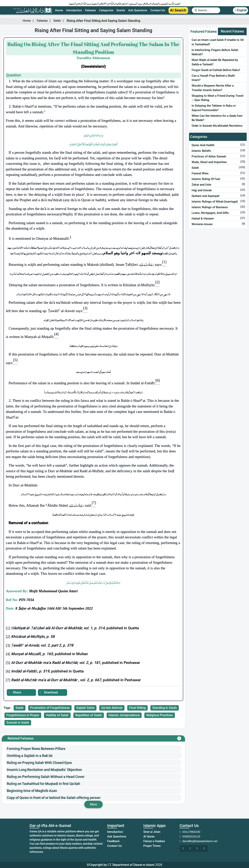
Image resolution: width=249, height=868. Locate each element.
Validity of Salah (57, 715)
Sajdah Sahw (85, 708)
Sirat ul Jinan (152, 832)
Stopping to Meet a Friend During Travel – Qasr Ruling (217, 98)
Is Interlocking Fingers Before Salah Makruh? (215, 52)
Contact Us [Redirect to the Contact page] (158, 10)
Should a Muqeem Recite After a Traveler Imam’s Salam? (213, 88)
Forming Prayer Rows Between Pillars (36, 749)
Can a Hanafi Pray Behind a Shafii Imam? (213, 78)
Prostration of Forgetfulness (50, 708)
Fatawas (43, 21)
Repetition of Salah (89, 715)
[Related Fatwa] (93, 738)
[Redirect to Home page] (32, 10)
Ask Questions (117, 836)
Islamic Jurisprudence (124, 715)
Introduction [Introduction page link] (74, 10)
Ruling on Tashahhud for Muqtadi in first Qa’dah (43, 784)
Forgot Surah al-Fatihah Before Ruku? (216, 70)
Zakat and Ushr (201, 185)
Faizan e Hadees (154, 841)
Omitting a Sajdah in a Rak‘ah (30, 756)
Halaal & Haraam (203, 219)
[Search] (209, 10)
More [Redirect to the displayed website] (93, 804)
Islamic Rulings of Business (210, 207)
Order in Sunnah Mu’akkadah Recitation (217, 126)
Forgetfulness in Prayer (23, 715)
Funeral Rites (200, 173)
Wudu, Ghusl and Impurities (209, 162)
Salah (59, 21)
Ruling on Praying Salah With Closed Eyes (39, 763)
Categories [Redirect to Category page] (106, 10)
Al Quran (149, 836)
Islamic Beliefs (201, 151)
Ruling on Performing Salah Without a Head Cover (46, 777)
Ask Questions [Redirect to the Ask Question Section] (138, 10)
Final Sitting (137, 708)
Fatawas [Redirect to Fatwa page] (90, 10)
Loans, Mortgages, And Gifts (210, 213)
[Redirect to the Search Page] (206, 10)
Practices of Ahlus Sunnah (209, 156)
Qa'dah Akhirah (112, 708)
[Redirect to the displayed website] (183, 848)
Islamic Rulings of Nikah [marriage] (215, 202)
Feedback (113, 841)
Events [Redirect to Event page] (121, 10)
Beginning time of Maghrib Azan (32, 791)
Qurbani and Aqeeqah (206, 196)
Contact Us (114, 846)
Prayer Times (152, 846)
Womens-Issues (202, 224)
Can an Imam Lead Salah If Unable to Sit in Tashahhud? (218, 42)
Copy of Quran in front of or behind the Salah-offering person (54, 798)
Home (27, 21)
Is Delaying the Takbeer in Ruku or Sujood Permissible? (214, 108)
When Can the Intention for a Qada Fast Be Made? (217, 118)
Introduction (115, 832)
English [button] (240, 10)
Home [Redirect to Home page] (59, 10)
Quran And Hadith (203, 145)
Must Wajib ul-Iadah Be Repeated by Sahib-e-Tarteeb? (215, 62)
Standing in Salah (165, 708)
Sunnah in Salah (18, 723)
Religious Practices (160, 715)
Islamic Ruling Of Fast (206, 179)
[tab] (203, 32)
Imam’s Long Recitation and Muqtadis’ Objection (44, 770)
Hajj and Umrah (202, 190)
